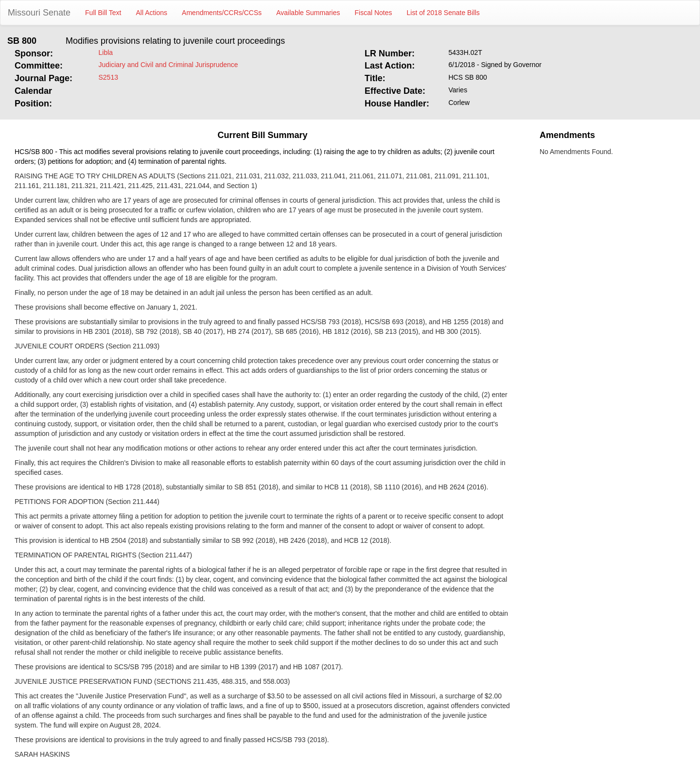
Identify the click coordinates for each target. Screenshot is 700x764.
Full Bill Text (103, 13)
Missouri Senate (39, 13)
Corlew (459, 103)
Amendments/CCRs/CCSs (222, 13)
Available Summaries (308, 13)
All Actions (152, 13)
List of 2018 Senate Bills (443, 13)
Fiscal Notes (374, 13)
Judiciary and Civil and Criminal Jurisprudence (168, 65)
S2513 (108, 77)
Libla (106, 52)
